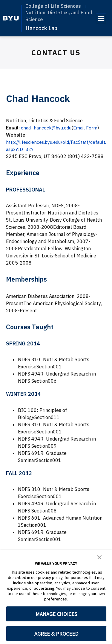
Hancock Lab (41, 28)
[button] (99, 557)
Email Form (88, 128)
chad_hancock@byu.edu (47, 128)
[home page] (11, 18)
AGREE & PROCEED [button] (56, 634)
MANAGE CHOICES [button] (56, 614)
